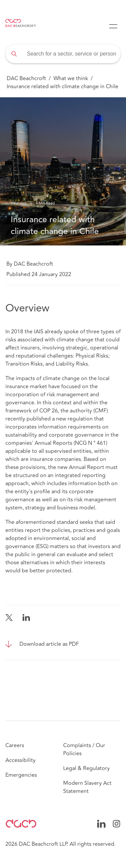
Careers (15, 745)
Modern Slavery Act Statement (87, 787)
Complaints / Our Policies (84, 749)
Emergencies (21, 775)
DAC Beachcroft (26, 78)
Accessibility (20, 760)
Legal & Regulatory (87, 768)
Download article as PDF (49, 644)
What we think (71, 78)
